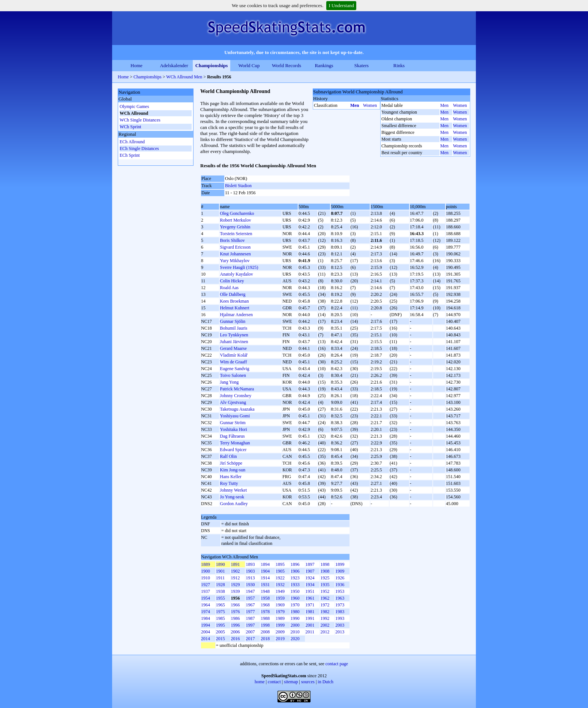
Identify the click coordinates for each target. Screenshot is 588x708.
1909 (340, 571)
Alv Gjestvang (233, 402)
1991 (310, 618)
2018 (265, 639)
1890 (220, 564)
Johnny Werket (233, 490)
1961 (310, 598)
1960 (295, 598)
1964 (205, 605)
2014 (205, 639)
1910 (205, 578)
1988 (265, 618)
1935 (325, 585)
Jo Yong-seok (232, 497)
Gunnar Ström (232, 423)
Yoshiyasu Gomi (235, 416)
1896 (295, 564)
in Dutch (325, 682)
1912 (235, 578)
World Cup (249, 65)
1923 (295, 578)
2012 (325, 632)
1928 (220, 585)
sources (308, 682)
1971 (310, 605)
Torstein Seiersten (236, 234)
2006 (235, 632)
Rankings (324, 65)
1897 (310, 564)
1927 (205, 585)
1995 (220, 625)
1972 (325, 605)
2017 (250, 639)
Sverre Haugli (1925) (239, 267)
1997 (250, 625)
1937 (205, 591)
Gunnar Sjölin (232, 321)
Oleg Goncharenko (237, 213)
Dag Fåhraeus (232, 436)
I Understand (341, 5)
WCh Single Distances (140, 120)
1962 (325, 598)
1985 (220, 618)
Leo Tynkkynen (234, 335)
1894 (265, 564)
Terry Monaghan (235, 443)
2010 (295, 632)
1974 (205, 612)
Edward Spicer (233, 450)
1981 (310, 612)
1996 (235, 625)
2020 (295, 639)
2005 (220, 632)
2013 (340, 632)
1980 (295, 612)
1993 (340, 618)
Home (136, 65)
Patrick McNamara (237, 389)
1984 (205, 618)
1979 (280, 612)
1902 (235, 571)
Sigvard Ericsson (235, 247)
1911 (220, 578)
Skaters (361, 65)
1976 (235, 612)
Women (370, 105)
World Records (286, 65)
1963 (340, 598)
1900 (205, 571)
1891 (235, 564)
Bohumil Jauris (233, 328)
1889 (205, 564)
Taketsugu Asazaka (237, 409)
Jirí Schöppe (231, 463)
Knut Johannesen (235, 254)
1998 (265, 625)
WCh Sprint (130, 127)
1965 (220, 605)
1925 (325, 578)
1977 (250, 612)
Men (355, 105)
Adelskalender (174, 65)
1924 (310, 578)
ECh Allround (132, 142)
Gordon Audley (234, 504)
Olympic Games (134, 106)
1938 (220, 591)
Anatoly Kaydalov (236, 274)
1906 (295, 571)
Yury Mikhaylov (235, 261)
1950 (295, 591)
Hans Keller (231, 477)
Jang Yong (229, 382)
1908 (325, 571)
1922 (280, 578)
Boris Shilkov (232, 240)
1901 (220, 571)
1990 (295, 618)
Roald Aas (229, 288)
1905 (280, 571)
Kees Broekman (234, 301)
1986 (235, 618)
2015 (220, 639)
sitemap (291, 682)
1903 (250, 571)
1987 (250, 618)
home (260, 682)
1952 (325, 591)
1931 (265, 585)
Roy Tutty (229, 483)
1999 (280, 625)
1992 (325, 618)
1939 (235, 591)
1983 (340, 612)
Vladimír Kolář (234, 355)
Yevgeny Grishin (235, 227)
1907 (310, 571)
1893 (250, 564)
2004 (205, 632)
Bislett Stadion (238, 186)
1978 (265, 612)
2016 (235, 639)
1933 (295, 585)
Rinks (399, 65)
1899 (340, 564)
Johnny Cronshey (235, 396)
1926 (340, 578)
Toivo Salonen (233, 375)
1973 (340, 605)
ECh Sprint (130, 155)
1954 (205, 598)
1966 (235, 605)
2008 (265, 632)
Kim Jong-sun (232, 470)
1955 (220, 598)
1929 (235, 585)
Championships (212, 65)
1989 (280, 618)
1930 (250, 585)
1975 (220, 612)
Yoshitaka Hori (233, 429)
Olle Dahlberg (232, 294)
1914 (265, 578)
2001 (310, 625)
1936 (340, 585)
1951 (310, 591)
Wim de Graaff (233, 362)
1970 (295, 605)
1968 (265, 605)
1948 (265, 591)
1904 (265, 571)
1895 (280, 564)
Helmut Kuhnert (234, 308)
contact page (337, 664)
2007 (250, 632)
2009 (280, 632)
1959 (280, 598)
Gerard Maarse (233, 348)
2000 (295, 625)
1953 (340, 591)
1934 (310, 585)
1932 (280, 585)
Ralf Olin (228, 456)
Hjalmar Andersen (236, 315)
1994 (205, 625)
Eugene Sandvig (234, 369)
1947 (250, 591)
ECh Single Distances (139, 148)
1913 (250, 578)
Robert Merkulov (235, 220)
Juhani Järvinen (234, 342)
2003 (340, 625)
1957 (250, 598)
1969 (280, 605)
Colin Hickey (232, 281)
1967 (250, 605)
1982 (325, 612)
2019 (280, 639)
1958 (265, 598)
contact (274, 682)
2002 (325, 625)
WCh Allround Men (184, 77)
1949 (280, 591)
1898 (325, 564)
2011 (310, 632)
